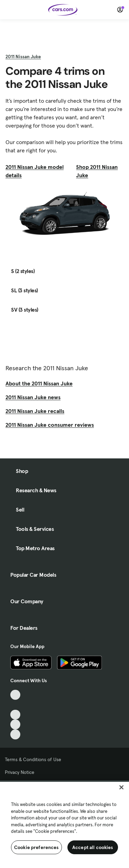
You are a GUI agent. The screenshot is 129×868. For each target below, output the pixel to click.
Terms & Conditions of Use (33, 759)
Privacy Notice (20, 772)
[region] (64, 824)
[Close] (121, 787)
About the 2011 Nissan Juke (39, 383)
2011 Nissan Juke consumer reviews (50, 425)
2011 (23, 57)
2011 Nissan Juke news (33, 397)
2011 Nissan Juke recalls (35, 411)
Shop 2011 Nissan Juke (97, 171)
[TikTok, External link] (15, 695)
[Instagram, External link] (15, 724)
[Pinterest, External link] (15, 734)
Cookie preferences (36, 847)
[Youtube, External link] (15, 715)
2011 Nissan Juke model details (35, 171)
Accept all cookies (93, 847)
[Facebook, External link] (15, 705)
